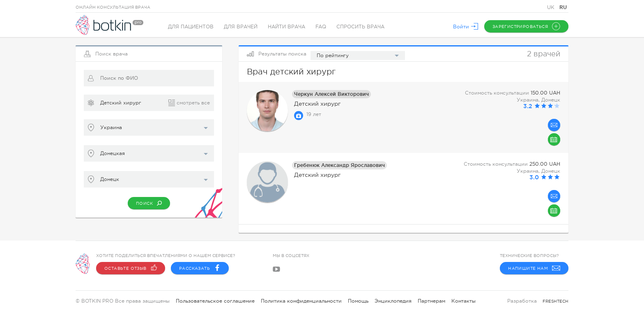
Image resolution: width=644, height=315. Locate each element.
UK (552, 7)
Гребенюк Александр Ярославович (339, 165)
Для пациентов (191, 27)
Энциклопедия (393, 301)
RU (563, 7)
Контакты (463, 301)
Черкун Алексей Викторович (331, 94)
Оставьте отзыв (131, 268)
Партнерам (431, 301)
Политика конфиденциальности (301, 301)
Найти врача (286, 27)
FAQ (321, 27)
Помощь (358, 301)
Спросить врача (360, 27)
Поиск (149, 203)
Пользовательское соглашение (215, 301)
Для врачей (241, 27)
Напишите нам (534, 268)
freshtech (555, 301)
